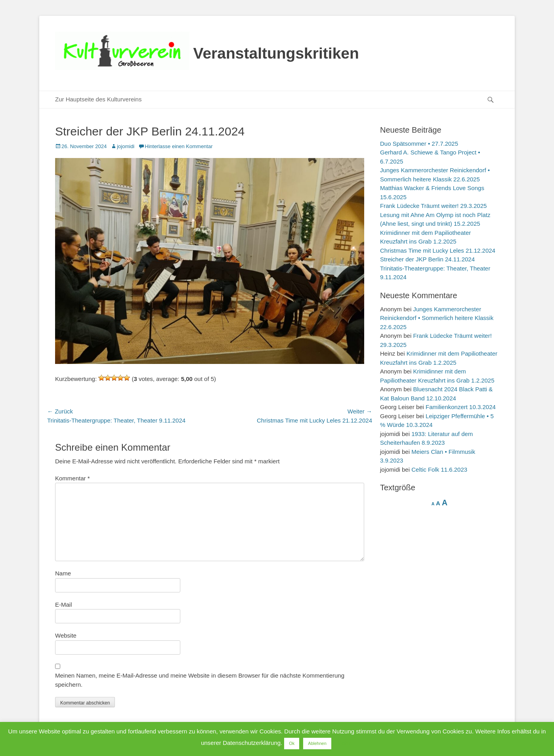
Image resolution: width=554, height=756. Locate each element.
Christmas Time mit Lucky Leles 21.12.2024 (438, 250)
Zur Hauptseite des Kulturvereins (98, 99)
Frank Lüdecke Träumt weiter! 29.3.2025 (433, 206)
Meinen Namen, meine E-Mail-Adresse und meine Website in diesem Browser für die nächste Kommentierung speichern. (200, 680)
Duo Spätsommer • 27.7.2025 (419, 144)
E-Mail (64, 605)
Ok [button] (292, 743)
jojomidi (126, 146)
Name (63, 573)
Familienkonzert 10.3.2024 (461, 407)
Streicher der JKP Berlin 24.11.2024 (427, 259)
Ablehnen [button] (317, 743)
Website (66, 635)
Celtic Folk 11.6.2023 (439, 469)
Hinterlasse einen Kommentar (179, 146)
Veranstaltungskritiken (276, 53)
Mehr (344, 743)
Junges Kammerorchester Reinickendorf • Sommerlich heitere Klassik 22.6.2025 (437, 318)
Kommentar (73, 478)
